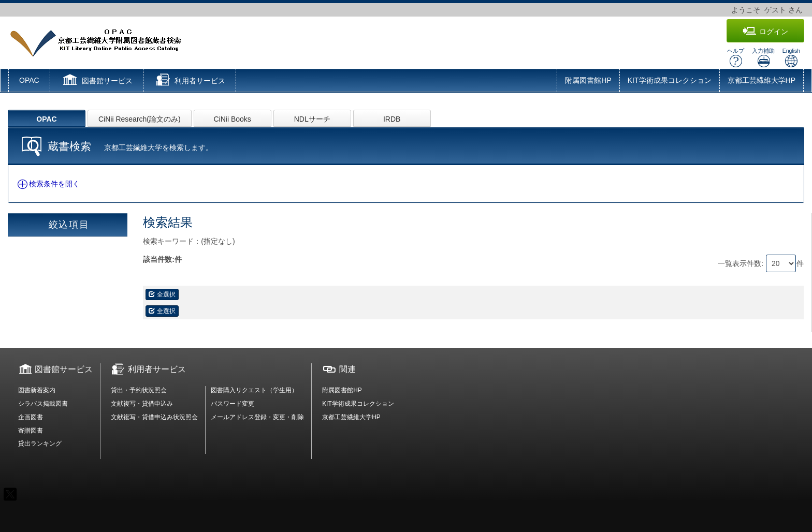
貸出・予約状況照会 (139, 390)
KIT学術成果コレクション (670, 80)
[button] (97, 81)
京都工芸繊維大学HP (762, 80)
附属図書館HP (588, 80)
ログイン (765, 31)
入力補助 (763, 58)
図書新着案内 (37, 390)
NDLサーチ (312, 119)
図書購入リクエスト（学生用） (254, 390)
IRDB (392, 119)
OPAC (29, 80)
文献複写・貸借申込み (142, 404)
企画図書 (31, 417)
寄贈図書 (31, 431)
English (791, 58)
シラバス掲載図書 (43, 404)
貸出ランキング (40, 444)
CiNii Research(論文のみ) (140, 119)
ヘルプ (736, 58)
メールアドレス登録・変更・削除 (257, 417)
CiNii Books (233, 119)
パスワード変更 (233, 404)
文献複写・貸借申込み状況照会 (154, 417)
